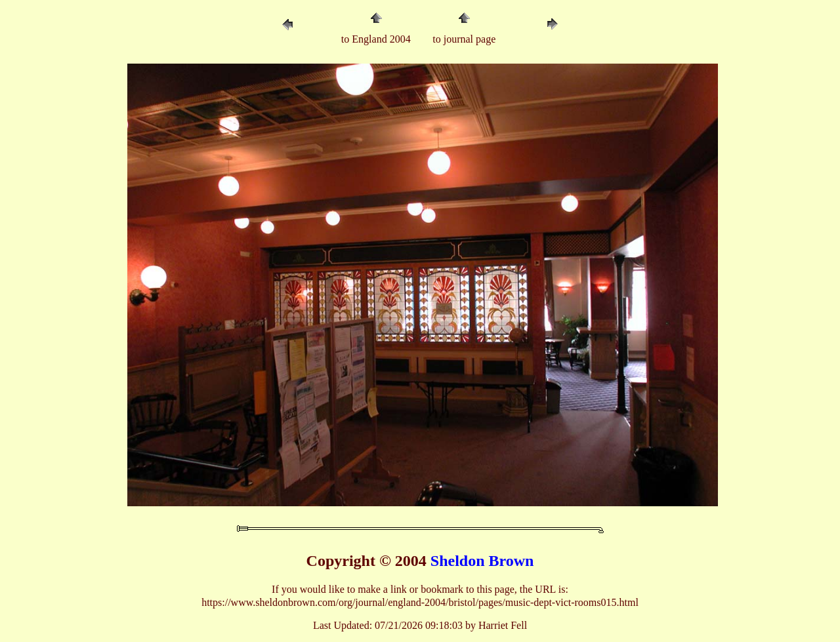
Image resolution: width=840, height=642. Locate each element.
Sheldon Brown (482, 561)
